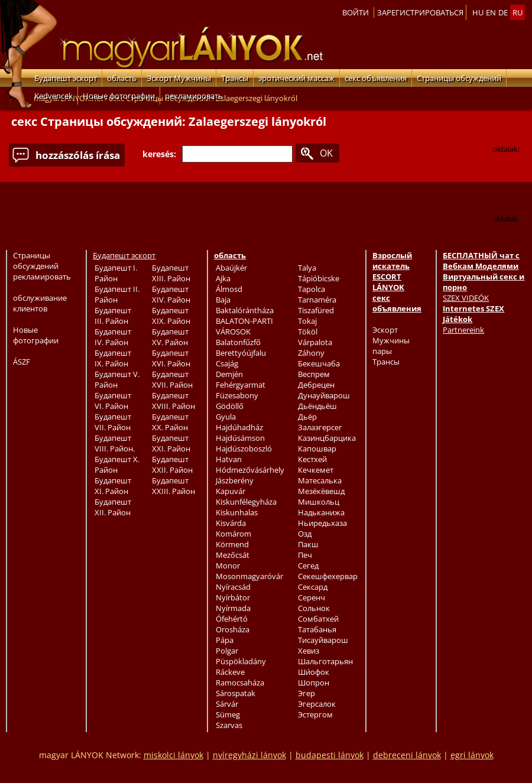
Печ (305, 555)
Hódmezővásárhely (250, 470)
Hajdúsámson (240, 438)
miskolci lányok (173, 755)
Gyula (226, 417)
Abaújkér (231, 268)
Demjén (229, 374)
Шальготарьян (325, 661)
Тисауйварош (323, 640)
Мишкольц (319, 502)
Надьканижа (321, 512)
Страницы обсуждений (459, 78)
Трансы (235, 78)
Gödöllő (230, 406)
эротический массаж (296, 78)
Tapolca (312, 289)
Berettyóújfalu (241, 353)
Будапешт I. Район (116, 273)
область (122, 78)
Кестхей (312, 459)
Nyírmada (233, 608)
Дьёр (307, 417)
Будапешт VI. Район (113, 401)
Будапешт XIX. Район (171, 316)
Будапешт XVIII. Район (173, 401)
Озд (305, 534)
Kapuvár (231, 491)
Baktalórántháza (245, 310)
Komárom (233, 534)
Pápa (225, 640)
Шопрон (314, 683)
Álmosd (229, 289)
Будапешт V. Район (117, 379)
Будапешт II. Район (117, 294)
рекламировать (194, 96)
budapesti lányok (330, 755)
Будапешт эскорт (66, 78)
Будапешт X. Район (117, 464)
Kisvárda (231, 523)
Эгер (306, 693)
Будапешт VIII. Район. (115, 443)
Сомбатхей (318, 619)
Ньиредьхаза (322, 523)
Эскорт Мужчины (179, 78)
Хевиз (309, 651)
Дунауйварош (324, 395)
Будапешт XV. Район (170, 337)
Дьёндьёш (317, 406)
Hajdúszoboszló (244, 449)
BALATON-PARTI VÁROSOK (244, 326)
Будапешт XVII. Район (172, 379)
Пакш (308, 544)
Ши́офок (314, 672)
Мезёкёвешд (321, 491)
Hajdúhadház (239, 427)
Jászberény (235, 480)
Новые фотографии (119, 96)
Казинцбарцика (327, 438)
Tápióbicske (319, 278)
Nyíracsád (233, 587)
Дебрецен (316, 385)
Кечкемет (316, 470)
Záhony (311, 353)
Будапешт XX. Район (170, 422)
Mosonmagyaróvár (249, 576)
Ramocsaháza (240, 683)
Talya (307, 268)
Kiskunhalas (237, 512)
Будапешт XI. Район (113, 486)
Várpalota (315, 342)
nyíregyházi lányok (249, 755)
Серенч (312, 597)
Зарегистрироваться (420, 12)
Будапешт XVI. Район (171, 358)
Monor (228, 566)
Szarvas (229, 725)
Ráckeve (230, 672)
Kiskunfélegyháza (246, 502)
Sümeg (228, 714)
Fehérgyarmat (241, 385)
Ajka (223, 278)
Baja (223, 300)
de (503, 12)
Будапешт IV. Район (113, 337)
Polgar (227, 651)
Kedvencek (53, 96)
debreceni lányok (407, 755)
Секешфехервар (328, 576)
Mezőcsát (233, 555)
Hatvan (229, 459)
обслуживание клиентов (40, 303)
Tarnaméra (317, 300)
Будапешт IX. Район (113, 358)
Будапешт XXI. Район (171, 443)
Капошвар (317, 449)
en (491, 12)
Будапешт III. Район (113, 316)
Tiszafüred (316, 310)
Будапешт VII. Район (113, 422)
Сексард (313, 587)
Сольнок (314, 608)
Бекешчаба (319, 363)
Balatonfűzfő (238, 342)
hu (478, 12)
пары (382, 351)
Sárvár (227, 704)
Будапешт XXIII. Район (173, 486)
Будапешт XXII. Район (172, 464)
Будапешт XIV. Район (171, 294)
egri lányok (472, 755)
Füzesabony (237, 395)
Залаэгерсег (320, 427)
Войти (356, 12)
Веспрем (314, 374)
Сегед (308, 566)
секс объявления (376, 78)
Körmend (232, 544)
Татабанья (317, 629)
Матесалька (320, 480)
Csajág (227, 363)
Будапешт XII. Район (113, 507)
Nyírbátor (233, 597)
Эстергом (315, 714)
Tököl (308, 332)
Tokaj (307, 321)
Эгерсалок (317, 704)
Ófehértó (232, 619)
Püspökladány (241, 661)
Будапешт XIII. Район (171, 273)
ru (518, 12)
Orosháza (233, 629)
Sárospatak (236, 693)
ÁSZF (22, 362)
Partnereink (463, 330)
